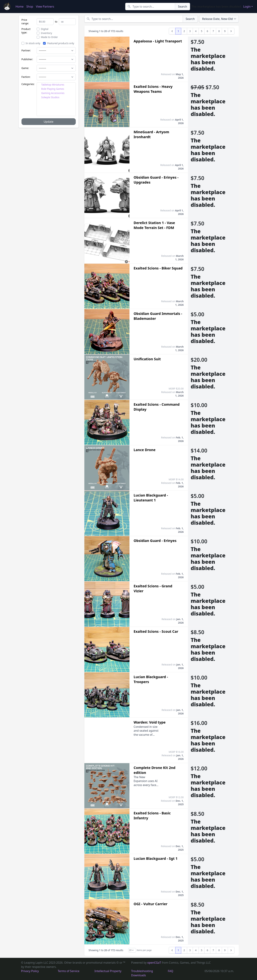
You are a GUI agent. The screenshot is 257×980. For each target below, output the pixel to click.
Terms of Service (69, 971)
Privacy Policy (30, 971)
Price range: (25, 22)
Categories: (28, 84)
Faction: (26, 77)
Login (247, 7)
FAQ (171, 971)
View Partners (45, 7)
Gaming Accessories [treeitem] (53, 93)
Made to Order (47, 37)
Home (20, 7)
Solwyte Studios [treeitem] (50, 97)
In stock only (31, 43)
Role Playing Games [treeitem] (53, 89)
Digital (43, 29)
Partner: (26, 50)
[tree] (56, 99)
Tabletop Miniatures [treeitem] (53, 85)
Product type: (26, 31)
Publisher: (27, 59)
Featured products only (58, 43)
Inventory (44, 33)
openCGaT (154, 963)
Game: (25, 68)
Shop (30, 7)
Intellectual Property (108, 971)
